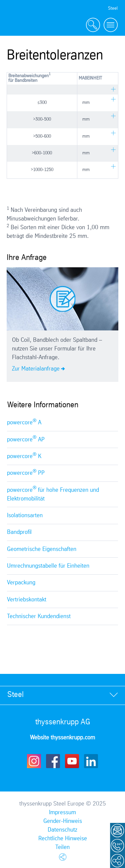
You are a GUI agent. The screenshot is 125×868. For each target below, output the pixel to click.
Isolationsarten (25, 516)
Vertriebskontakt (27, 600)
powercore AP (26, 439)
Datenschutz (62, 830)
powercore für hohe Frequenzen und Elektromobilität (53, 493)
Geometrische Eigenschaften (42, 549)
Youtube (72, 761)
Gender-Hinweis (63, 821)
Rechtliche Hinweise (63, 839)
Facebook (53, 761)
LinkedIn (91, 761)
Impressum (62, 813)
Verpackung (21, 583)
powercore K (24, 456)
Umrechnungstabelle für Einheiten (48, 566)
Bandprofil (19, 532)
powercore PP (26, 472)
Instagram (34, 761)
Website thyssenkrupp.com (62, 738)
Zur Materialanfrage (36, 369)
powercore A (24, 422)
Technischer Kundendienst (39, 616)
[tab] (62, 695)
